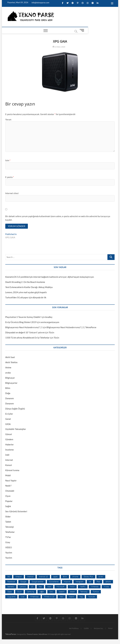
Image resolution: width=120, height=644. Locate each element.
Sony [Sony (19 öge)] (51, 592)
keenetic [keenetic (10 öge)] (11, 587)
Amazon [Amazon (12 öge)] (19, 577)
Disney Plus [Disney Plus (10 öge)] (88, 577)
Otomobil (10, 491)
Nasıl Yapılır (11, 481)
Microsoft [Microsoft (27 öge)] (60, 587)
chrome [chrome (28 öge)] (75, 577)
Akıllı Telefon (11, 363)
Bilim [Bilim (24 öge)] (65, 577)
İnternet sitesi (12, 193)
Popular (9, 502)
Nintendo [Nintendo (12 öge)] (95, 587)
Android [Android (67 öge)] (30, 577)
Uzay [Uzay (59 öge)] (23, 597)
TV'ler (8, 538)
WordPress (43, 634)
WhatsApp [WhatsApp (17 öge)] (34, 597)
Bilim (8, 388)
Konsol (8, 465)
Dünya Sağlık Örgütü (15, 409)
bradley (49, 317)
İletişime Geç (98, 629)
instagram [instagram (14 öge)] (79, 582)
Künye (110, 628)
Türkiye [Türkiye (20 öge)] (96, 592)
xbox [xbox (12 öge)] (62, 597)
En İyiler (9, 414)
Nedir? (8, 486)
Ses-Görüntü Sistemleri (16, 512)
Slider (8, 517)
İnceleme (9, 450)
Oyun (8, 496)
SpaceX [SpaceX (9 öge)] (62, 592)
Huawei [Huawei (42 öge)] (67, 582)
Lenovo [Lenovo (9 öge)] (23, 587)
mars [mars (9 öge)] (49, 587)
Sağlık (8, 507)
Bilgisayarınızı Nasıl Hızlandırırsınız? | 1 (24, 328)
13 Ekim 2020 (59, 47)
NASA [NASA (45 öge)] (72, 587)
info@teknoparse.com (40, 3)
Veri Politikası (74, 629)
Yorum (8, 119)
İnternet (9, 460)
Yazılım (9, 553)
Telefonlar (10, 532)
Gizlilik (86, 629)
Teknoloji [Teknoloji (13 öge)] (84, 592)
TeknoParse (10, 634)
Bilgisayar (10, 378)
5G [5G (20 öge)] (9, 577)
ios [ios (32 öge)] (90, 582)
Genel (8, 419)
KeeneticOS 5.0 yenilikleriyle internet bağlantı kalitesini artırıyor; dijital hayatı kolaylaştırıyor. (50, 277)
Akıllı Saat (10, 357)
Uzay (8, 543)
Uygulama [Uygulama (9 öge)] (11, 597)
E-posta (10, 177)
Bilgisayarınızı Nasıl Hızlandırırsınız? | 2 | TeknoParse (71, 328)
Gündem (9, 440)
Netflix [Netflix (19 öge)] (83, 587)
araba (8, 373)
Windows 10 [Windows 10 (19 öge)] (49, 597)
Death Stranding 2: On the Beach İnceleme (25, 282)
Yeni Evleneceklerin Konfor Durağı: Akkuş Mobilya (29, 287)
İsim (8, 160)
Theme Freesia (32, 634)
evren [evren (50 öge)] (101, 577)
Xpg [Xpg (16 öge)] (81, 597)
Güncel (9, 435)
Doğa (8, 393)
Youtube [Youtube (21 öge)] (91, 597)
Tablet (8, 522)
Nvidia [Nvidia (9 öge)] (106, 587)
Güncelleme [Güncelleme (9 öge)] (54, 582)
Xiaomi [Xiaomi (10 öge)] (71, 597)
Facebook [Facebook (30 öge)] (11, 582)
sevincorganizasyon (50, 322)
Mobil (8, 476)
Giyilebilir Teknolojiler (16, 429)
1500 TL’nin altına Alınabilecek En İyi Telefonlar (27, 338)
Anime (8, 368)
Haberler (9, 445)
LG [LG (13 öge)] (32, 587)
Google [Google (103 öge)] (23, 582)
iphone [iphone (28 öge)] (108, 582)
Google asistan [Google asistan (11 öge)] (38, 582)
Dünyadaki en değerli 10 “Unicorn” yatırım (25, 333)
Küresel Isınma (12, 471)
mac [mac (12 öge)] (40, 587)
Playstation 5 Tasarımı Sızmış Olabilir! (23, 317)
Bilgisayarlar (11, 383)
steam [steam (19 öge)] (72, 592)
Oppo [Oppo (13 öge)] (10, 592)
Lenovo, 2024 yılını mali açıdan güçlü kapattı (26, 293)
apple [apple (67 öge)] (55, 577)
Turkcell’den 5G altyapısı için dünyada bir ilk (26, 298)
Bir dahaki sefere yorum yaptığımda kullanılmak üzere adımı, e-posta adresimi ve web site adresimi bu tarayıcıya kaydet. (58, 218)
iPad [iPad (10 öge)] (98, 582)
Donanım (9, 399)
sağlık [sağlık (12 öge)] (42, 592)
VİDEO (9, 548)
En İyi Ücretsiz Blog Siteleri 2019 (21, 322)
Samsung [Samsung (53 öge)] (31, 592)
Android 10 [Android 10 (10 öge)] (43, 577)
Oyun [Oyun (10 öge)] (19, 592)
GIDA (8, 424)
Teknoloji (9, 527)
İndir (7, 455)
